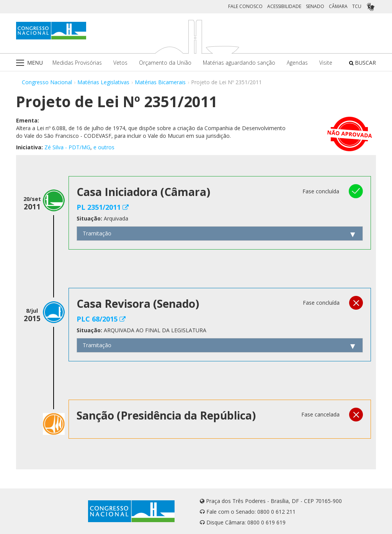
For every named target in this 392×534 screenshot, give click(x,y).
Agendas (297, 63)
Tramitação (97, 233)
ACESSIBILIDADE (284, 6)
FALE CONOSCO (245, 6)
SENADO (315, 6)
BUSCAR (363, 63)
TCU (357, 6)
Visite (326, 63)
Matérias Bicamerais (160, 82)
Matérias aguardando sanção (239, 63)
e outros (104, 147)
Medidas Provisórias (77, 63)
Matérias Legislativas (103, 82)
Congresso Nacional (47, 82)
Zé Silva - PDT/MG (67, 147)
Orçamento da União (165, 63)
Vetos (120, 63)
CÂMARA (338, 6)
